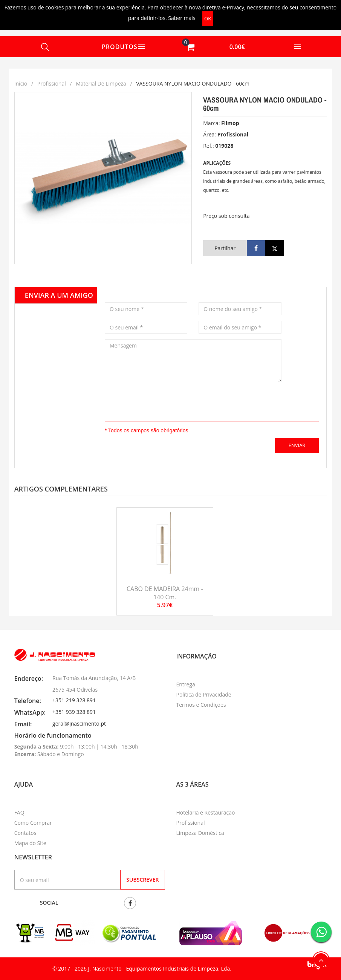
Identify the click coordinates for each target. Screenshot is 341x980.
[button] (213, 47)
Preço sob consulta (226, 216)
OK (208, 18)
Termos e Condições (201, 705)
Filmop (230, 123)
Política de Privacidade (204, 694)
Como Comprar (33, 823)
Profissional (52, 83)
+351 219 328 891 (74, 700)
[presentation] (149, 399)
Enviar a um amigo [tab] (59, 295)
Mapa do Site (30, 843)
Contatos (25, 833)
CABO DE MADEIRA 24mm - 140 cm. (165, 593)
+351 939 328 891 (74, 712)
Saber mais (182, 18)
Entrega (186, 684)
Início (21, 83)
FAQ (19, 812)
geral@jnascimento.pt (79, 724)
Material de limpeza (101, 83)
